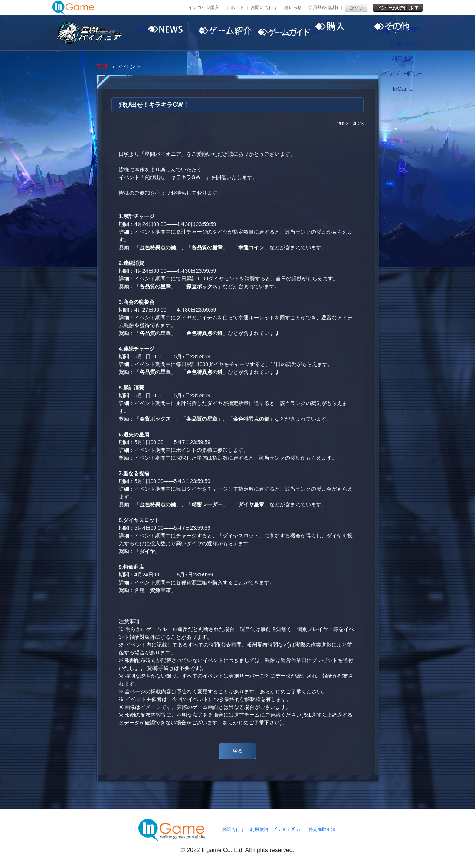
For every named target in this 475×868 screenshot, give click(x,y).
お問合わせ (233, 829)
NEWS (158, 33)
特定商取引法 (322, 829)
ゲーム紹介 (221, 33)
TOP (102, 67)
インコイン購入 (204, 7)
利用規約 (259, 829)
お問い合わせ (264, 7)
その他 (410, 33)
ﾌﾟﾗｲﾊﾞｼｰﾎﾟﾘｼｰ (288, 829)
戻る (237, 751)
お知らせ (293, 7)
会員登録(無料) (323, 7)
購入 (347, 33)
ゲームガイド (284, 33)
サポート (235, 7)
